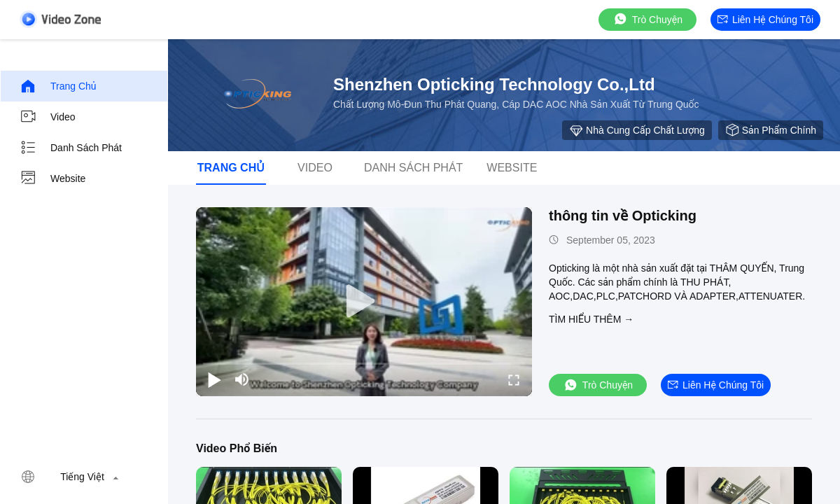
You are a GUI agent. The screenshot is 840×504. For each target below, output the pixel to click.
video (48, 117)
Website (52, 178)
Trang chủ (58, 86)
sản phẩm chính (771, 130)
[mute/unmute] (242, 379)
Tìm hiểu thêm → (591, 319)
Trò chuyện (647, 19)
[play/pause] (214, 379)
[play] (364, 302)
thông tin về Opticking (623, 216)
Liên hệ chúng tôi (765, 20)
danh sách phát (71, 148)
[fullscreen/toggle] (514, 379)
